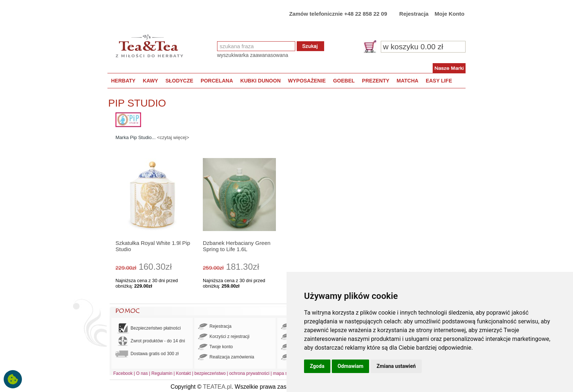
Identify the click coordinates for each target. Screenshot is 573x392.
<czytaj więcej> (173, 137)
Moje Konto (449, 14)
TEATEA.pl (217, 387)
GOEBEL (344, 81)
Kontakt (183, 373)
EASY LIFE (439, 81)
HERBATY (123, 81)
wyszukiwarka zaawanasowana (253, 55)
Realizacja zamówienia (226, 357)
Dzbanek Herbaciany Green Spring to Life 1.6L (237, 246)
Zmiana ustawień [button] (396, 366)
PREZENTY (376, 81)
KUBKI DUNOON (261, 81)
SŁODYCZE (179, 81)
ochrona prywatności (249, 373)
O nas (142, 373)
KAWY (151, 81)
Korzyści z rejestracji (224, 337)
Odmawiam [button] (351, 366)
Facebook (123, 373)
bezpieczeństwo (210, 373)
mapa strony (285, 373)
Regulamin (162, 373)
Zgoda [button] (317, 366)
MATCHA (407, 81)
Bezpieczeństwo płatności (148, 328)
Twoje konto (215, 347)
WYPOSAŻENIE (307, 81)
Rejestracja (414, 14)
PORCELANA (217, 81)
